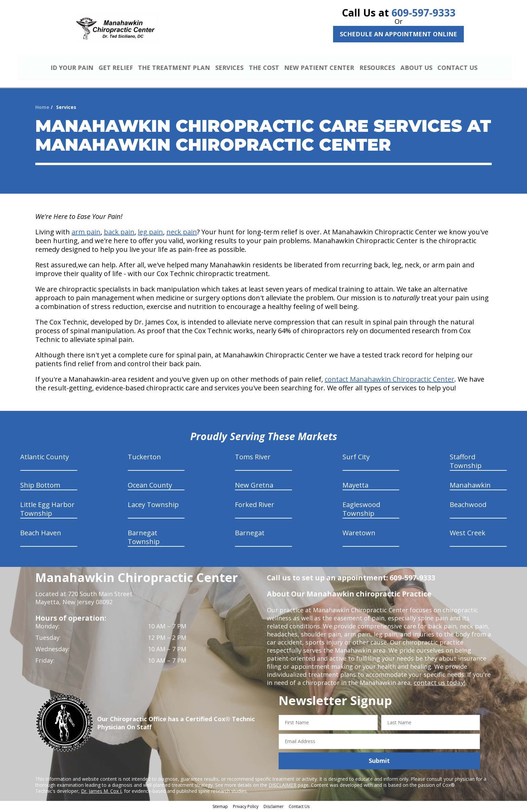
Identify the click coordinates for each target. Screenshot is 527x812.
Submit (379, 762)
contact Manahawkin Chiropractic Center (390, 380)
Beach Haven (41, 534)
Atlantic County (45, 458)
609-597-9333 (423, 13)
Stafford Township (466, 462)
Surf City (356, 458)
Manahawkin (470, 486)
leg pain (150, 233)
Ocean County (150, 486)
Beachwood (468, 506)
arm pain (86, 233)
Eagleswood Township (361, 510)
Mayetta (355, 486)
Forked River (255, 506)
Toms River (253, 458)
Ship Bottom (40, 486)
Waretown (359, 534)
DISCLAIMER (282, 786)
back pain (119, 233)
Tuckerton (144, 458)
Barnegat (250, 534)
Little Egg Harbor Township (47, 510)
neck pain (182, 233)
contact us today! (439, 684)
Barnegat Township (144, 538)
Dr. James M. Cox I (101, 792)
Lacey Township (153, 506)
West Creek (468, 534)
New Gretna (254, 486)
